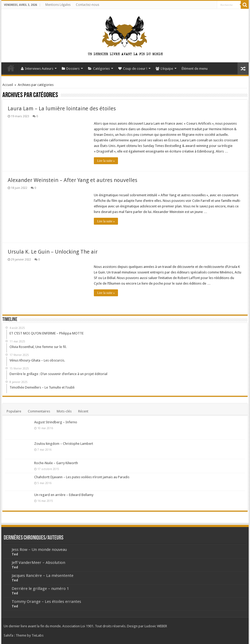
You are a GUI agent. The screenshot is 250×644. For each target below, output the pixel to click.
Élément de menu (195, 69)
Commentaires (39, 411)
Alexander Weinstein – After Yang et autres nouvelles (73, 180)
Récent (83, 411)
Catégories (99, 69)
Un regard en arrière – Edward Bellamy (64, 495)
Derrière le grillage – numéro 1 (40, 589)
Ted (15, 554)
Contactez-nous (87, 5)
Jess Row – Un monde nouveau (39, 550)
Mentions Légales (58, 5)
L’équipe (164, 69)
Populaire (14, 411)
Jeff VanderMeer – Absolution (38, 563)
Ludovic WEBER (156, 626)
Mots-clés (64, 411)
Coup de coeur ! (133, 69)
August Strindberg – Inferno (56, 422)
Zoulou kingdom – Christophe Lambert (64, 444)
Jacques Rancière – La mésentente (43, 576)
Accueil (11, 68)
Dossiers (71, 69)
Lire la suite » (106, 161)
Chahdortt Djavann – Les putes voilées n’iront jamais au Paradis (82, 477)
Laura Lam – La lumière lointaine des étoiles (62, 108)
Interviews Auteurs (37, 69)
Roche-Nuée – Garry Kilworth (56, 463)
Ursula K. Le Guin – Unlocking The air (53, 252)
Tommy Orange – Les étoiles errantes (46, 602)
